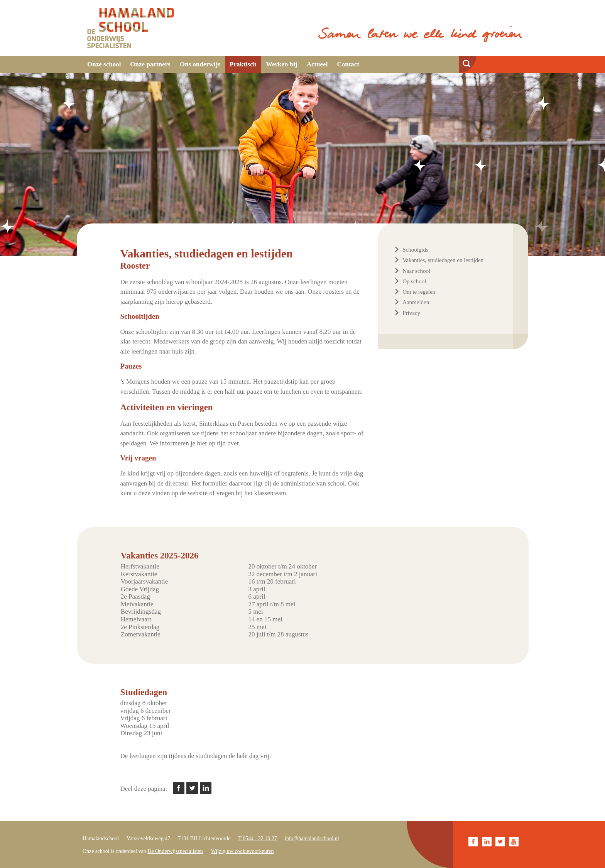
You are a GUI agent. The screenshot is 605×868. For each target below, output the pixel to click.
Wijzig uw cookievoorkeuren (243, 851)
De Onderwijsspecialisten (175, 851)
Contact (348, 64)
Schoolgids (415, 250)
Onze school (104, 64)
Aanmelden (416, 302)
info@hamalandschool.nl (312, 838)
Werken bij (282, 64)
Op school (414, 281)
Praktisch (243, 64)
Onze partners (150, 64)
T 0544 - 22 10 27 (257, 838)
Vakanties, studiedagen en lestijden (443, 260)
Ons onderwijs (200, 64)
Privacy (411, 313)
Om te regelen (419, 292)
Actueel (317, 64)
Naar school (416, 271)
